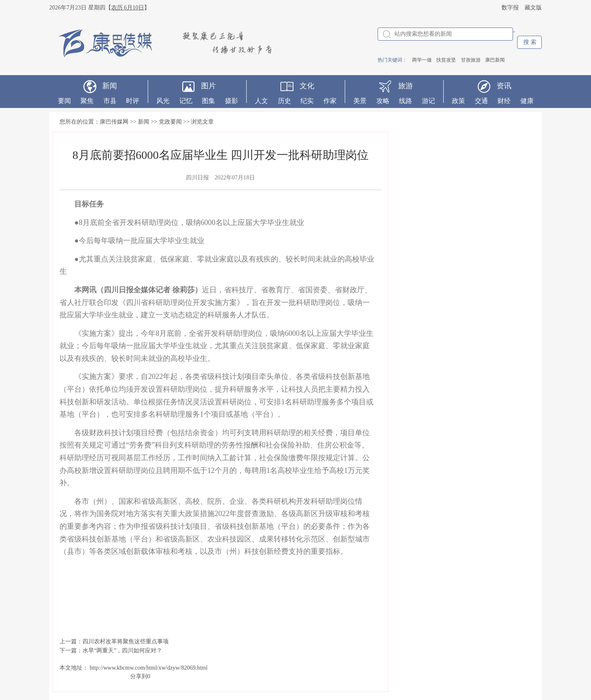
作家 (330, 101)
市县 (110, 101)
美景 (360, 101)
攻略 (383, 101)
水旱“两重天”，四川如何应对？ (122, 651)
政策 (458, 101)
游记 (428, 101)
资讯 (504, 86)
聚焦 (87, 101)
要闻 (64, 101)
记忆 (186, 101)
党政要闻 (170, 122)
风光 (163, 101)
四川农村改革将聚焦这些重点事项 (126, 641)
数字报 (510, 8)
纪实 (307, 101)
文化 (307, 86)
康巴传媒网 (114, 122)
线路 (405, 101)
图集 (208, 101)
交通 (481, 101)
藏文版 (533, 8)
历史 (284, 101)
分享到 (139, 676)
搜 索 (530, 42)
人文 (261, 101)
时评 (133, 101)
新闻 (110, 86)
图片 (208, 86)
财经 (504, 101)
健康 (527, 101)
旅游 (405, 86)
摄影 (231, 101)
